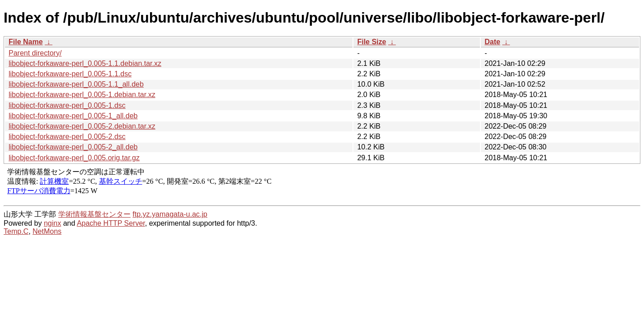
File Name (26, 42)
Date (492, 42)
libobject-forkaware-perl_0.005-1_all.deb (73, 116)
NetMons (47, 231)
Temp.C (16, 231)
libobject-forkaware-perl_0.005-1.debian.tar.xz (82, 95)
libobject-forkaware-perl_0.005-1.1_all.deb (76, 84)
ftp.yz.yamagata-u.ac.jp (170, 214)
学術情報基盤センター (94, 214)
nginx (52, 223)
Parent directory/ (35, 53)
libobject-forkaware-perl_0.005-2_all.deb (73, 147)
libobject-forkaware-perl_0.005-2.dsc (67, 137)
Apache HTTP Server (111, 223)
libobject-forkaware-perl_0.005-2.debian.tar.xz (82, 126)
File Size (371, 42)
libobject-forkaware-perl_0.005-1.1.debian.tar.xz (85, 63)
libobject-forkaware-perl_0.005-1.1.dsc (70, 74)
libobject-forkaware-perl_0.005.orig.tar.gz (74, 158)
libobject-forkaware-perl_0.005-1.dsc (67, 105)
